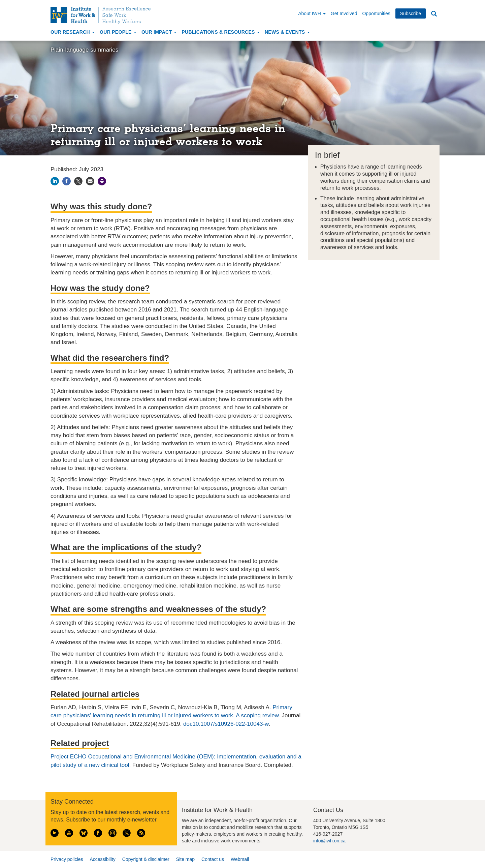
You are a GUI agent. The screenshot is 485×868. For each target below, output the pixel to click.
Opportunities (376, 13)
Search (434, 14)
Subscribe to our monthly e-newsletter (111, 820)
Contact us (213, 859)
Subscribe (411, 13)
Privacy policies (67, 859)
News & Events (287, 32)
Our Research (73, 32)
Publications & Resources (220, 32)
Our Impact (159, 32)
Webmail (240, 859)
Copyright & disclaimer (146, 859)
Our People (118, 32)
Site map (185, 859)
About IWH (312, 13)
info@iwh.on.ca (329, 841)
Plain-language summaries (84, 50)
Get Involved (344, 13)
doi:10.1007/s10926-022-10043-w (226, 724)
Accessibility (102, 859)
